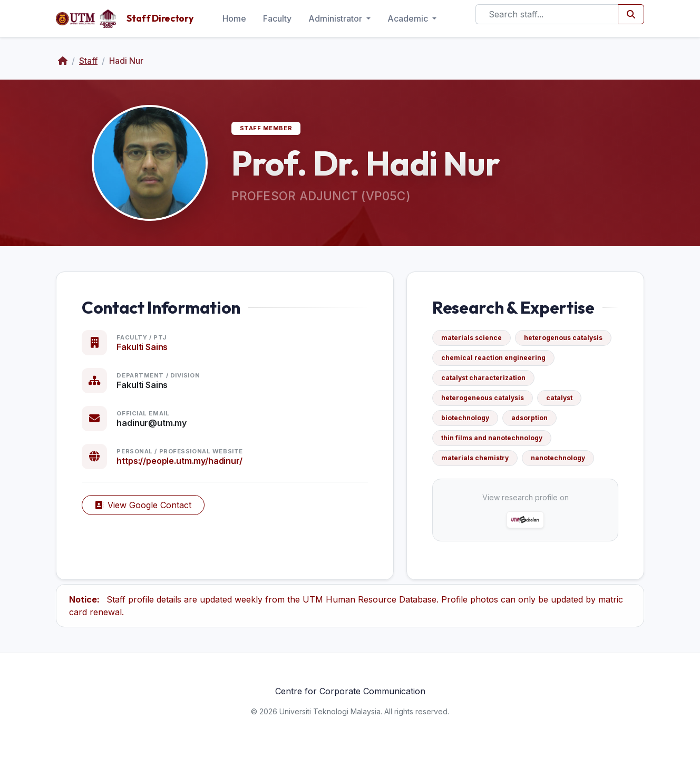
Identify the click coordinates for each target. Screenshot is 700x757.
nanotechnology (558, 458)
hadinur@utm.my (152, 423)
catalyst (559, 398)
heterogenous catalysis (563, 338)
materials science (471, 338)
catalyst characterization (483, 378)
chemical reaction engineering (493, 358)
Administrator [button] (336, 18)
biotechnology (465, 418)
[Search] (547, 14)
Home (234, 18)
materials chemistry (475, 458)
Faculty (277, 18)
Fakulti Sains (142, 347)
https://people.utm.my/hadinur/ (179, 461)
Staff (88, 61)
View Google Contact (143, 505)
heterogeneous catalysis (483, 398)
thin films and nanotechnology (492, 438)
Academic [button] (409, 18)
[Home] (63, 61)
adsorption (529, 418)
